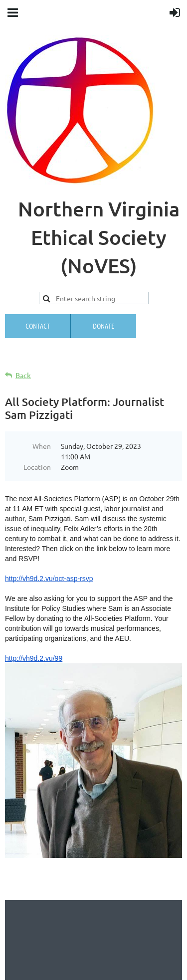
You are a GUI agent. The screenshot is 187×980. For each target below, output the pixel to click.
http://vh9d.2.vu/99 (34, 658)
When (42, 446)
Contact (38, 326)
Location (37, 467)
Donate (103, 326)
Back (23, 375)
